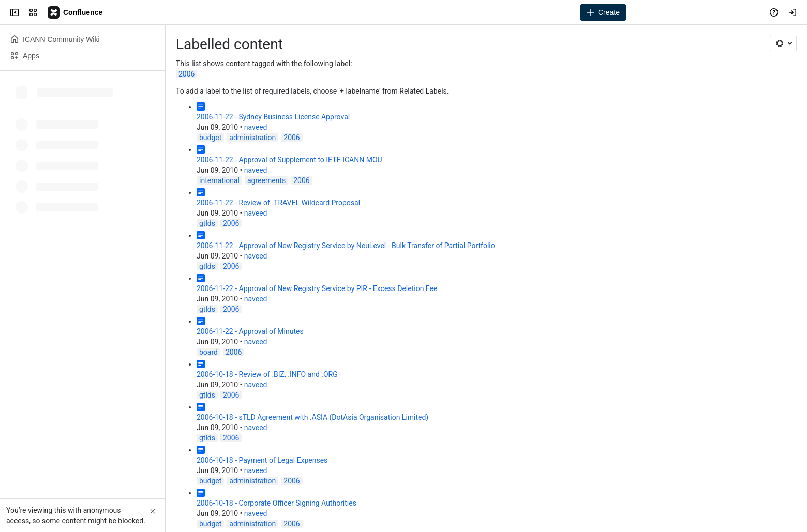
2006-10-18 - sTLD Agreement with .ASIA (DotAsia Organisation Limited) (312, 417)
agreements (266, 180)
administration (252, 138)
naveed (256, 127)
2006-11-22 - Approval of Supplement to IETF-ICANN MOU (289, 160)
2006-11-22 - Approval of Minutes (250, 331)
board (208, 352)
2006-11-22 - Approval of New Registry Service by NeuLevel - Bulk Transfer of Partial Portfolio (346, 246)
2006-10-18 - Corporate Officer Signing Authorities (277, 503)
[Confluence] (76, 12)
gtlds (207, 223)
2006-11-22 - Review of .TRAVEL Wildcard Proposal (278, 203)
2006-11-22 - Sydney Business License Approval (273, 117)
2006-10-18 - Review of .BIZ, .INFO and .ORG (267, 374)
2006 (186, 74)
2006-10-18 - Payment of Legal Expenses (262, 460)
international (219, 180)
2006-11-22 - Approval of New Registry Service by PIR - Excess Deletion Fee (317, 288)
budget (210, 138)
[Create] (603, 12)
